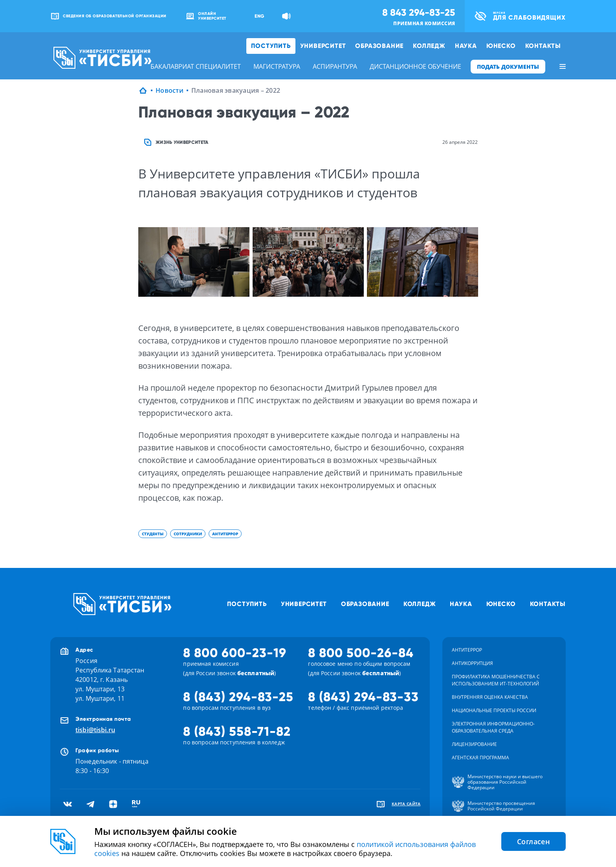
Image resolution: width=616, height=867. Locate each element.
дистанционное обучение (415, 66)
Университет (323, 46)
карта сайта (406, 804)
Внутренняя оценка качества (490, 697)
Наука (466, 46)
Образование (379, 46)
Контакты (543, 46)
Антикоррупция (472, 663)
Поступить (271, 46)
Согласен (533, 841)
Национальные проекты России (494, 710)
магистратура (277, 66)
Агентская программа (480, 758)
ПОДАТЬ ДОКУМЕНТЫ (508, 67)
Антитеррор (467, 650)
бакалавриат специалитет (196, 66)
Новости (170, 90)
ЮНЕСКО (501, 46)
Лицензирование (474, 744)
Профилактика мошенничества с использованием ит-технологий (496, 680)
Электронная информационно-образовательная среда (493, 727)
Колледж (429, 46)
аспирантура (335, 66)
